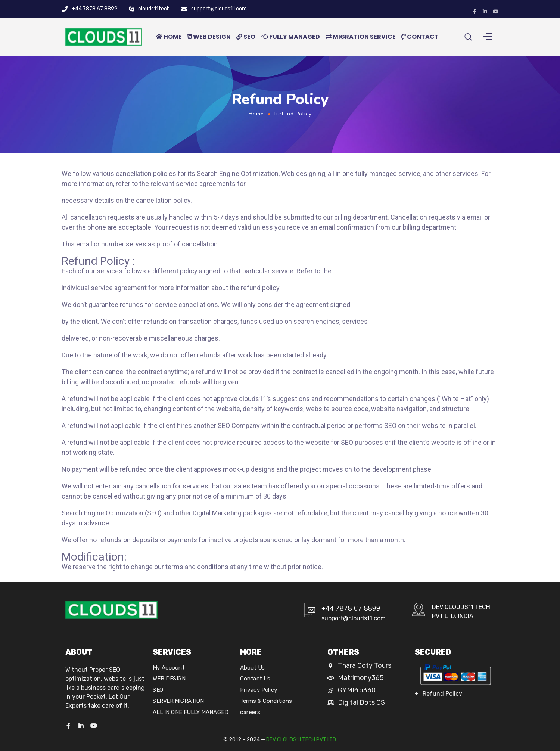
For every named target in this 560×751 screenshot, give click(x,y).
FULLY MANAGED (290, 40)
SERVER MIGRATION (178, 701)
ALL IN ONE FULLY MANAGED (190, 712)
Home (256, 121)
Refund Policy (442, 694)
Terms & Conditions (266, 701)
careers (250, 712)
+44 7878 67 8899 (95, 9)
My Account (169, 668)
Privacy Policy (259, 690)
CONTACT (420, 40)
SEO (246, 40)
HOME (169, 40)
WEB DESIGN (209, 40)
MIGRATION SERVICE (361, 40)
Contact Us (255, 679)
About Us (252, 668)
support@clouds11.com (219, 9)
